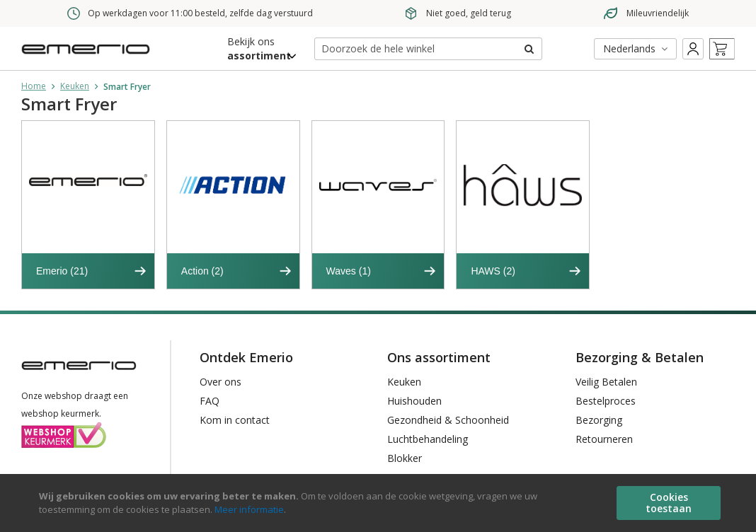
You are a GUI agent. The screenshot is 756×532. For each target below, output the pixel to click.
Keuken (75, 86)
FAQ (210, 401)
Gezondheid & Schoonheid (448, 420)
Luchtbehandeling (428, 439)
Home (34, 86)
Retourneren (604, 439)
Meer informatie (249, 509)
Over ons (220, 382)
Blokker (405, 458)
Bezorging (599, 420)
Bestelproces (606, 401)
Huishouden (414, 401)
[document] (380, 503)
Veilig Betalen (606, 382)
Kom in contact (235, 420)
